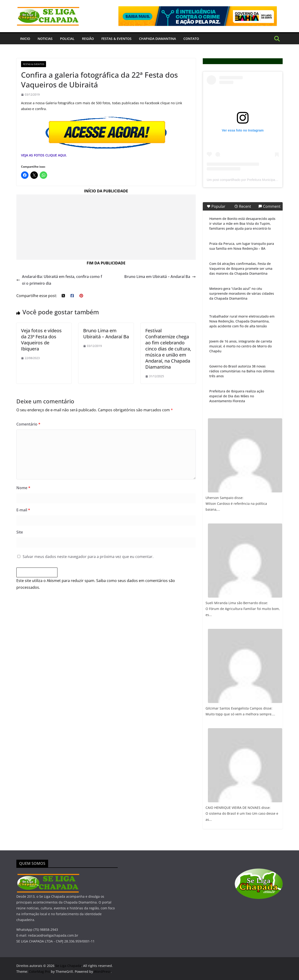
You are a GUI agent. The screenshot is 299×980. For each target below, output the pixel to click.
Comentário (28, 424)
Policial (67, 39)
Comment (269, 206)
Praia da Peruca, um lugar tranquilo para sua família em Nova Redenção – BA (242, 246)
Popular (216, 206)
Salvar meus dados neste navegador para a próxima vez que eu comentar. (88, 557)
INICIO (25, 39)
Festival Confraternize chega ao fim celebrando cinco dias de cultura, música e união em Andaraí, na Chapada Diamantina (168, 349)
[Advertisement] (106, 227)
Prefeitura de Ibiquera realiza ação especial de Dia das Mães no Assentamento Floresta (237, 396)
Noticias (45, 39)
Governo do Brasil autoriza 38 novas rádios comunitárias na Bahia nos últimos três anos (242, 371)
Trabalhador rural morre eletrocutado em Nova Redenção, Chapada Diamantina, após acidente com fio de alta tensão (242, 321)
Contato (191, 39)
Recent (243, 206)
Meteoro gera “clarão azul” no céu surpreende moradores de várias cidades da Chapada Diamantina (242, 293)
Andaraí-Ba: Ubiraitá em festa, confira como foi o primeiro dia (59, 280)
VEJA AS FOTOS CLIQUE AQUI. (44, 155)
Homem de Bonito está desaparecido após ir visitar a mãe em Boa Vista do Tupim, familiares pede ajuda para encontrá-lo (242, 223)
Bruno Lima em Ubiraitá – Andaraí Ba (160, 277)
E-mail (23, 510)
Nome (23, 488)
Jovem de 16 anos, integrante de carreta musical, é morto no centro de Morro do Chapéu (241, 346)
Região (88, 39)
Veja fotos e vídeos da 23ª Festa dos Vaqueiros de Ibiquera (41, 340)
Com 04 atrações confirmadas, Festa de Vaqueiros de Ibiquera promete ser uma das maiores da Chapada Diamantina (241, 268)
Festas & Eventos (116, 39)
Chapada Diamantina (157, 39)
